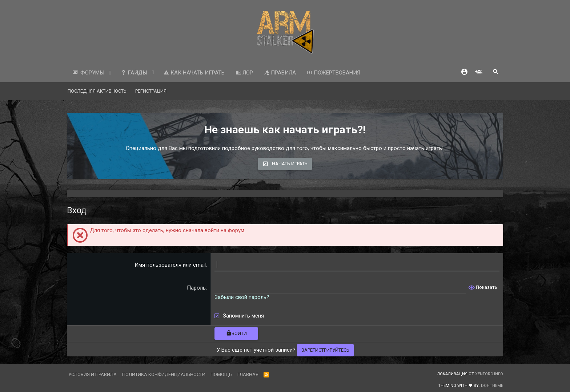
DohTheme (492, 386)
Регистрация (151, 91)
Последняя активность (97, 91)
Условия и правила (93, 374)
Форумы (92, 73)
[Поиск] (496, 72)
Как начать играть (194, 73)
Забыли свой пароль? (242, 297)
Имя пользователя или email (170, 265)
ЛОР (244, 73)
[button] (110, 73)
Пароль (196, 288)
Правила (280, 73)
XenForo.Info (489, 374)
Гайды (134, 73)
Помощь (221, 374)
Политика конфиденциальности (164, 374)
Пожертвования (334, 73)
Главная (248, 374)
